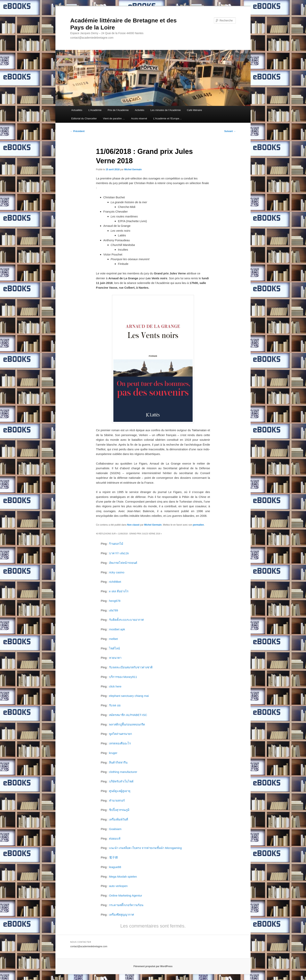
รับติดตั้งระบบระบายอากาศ (126, 620)
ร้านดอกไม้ (116, 544)
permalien (198, 525)
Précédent (77, 131)
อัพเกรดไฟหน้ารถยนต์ (123, 563)
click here (115, 686)
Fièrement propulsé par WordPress (153, 966)
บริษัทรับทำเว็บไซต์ (121, 781)
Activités (140, 110)
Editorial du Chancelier (84, 118)
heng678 (115, 601)
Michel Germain (133, 169)
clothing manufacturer (123, 772)
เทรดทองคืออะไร (120, 743)
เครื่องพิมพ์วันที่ (119, 819)
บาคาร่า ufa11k (119, 553)
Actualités (77, 110)
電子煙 (113, 857)
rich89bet (115, 582)
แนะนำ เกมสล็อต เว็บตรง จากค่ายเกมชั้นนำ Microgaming (145, 848)
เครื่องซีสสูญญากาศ (122, 915)
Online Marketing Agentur (126, 895)
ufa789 (114, 610)
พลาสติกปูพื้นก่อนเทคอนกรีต (127, 724)
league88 (115, 867)
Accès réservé (139, 118)
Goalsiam (115, 829)
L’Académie (95, 110)
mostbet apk (117, 629)
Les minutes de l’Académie (166, 110)
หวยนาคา (115, 658)
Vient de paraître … (114, 118)
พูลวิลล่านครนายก (121, 734)
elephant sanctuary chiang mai (129, 696)
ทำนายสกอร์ (117, 800)
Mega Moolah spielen (123, 877)
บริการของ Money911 (123, 677)
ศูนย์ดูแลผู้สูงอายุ (120, 791)
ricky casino (117, 572)
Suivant (230, 131)
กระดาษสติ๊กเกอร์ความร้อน (126, 905)
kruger (113, 753)
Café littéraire (194, 110)
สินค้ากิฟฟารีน (118, 762)
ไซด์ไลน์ (114, 648)
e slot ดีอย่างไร (119, 591)
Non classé (133, 525)
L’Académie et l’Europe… (167, 118)
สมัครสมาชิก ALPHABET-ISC (128, 715)
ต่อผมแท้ (115, 839)
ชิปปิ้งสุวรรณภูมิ (119, 810)
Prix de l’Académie (118, 110)
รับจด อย (115, 705)
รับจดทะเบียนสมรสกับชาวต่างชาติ (131, 667)
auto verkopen (118, 886)
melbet (113, 639)
